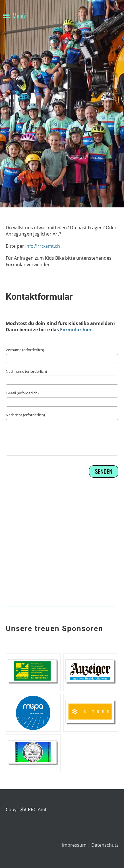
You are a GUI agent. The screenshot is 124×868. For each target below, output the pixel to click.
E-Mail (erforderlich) (22, 393)
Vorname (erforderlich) (25, 350)
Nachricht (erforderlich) (25, 415)
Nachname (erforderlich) (26, 371)
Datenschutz (105, 845)
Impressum (75, 845)
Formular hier (76, 330)
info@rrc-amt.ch (43, 246)
